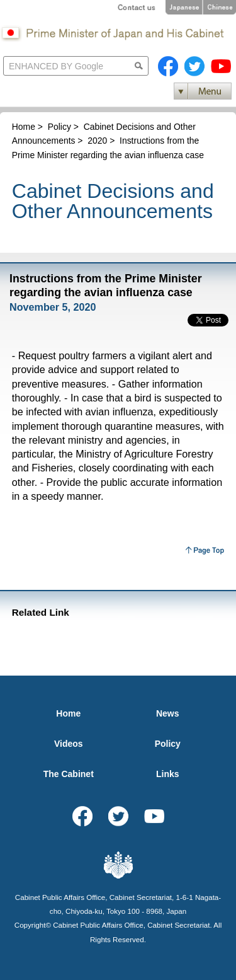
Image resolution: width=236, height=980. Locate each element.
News (168, 713)
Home (24, 127)
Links (168, 774)
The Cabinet (69, 774)
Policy (59, 127)
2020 (97, 141)
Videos (69, 744)
